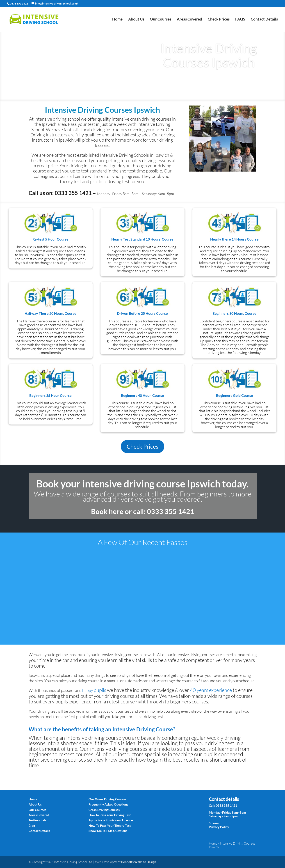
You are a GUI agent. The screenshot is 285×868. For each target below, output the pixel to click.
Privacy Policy (219, 827)
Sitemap (215, 823)
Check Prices (219, 20)
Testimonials (37, 820)
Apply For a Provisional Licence (111, 820)
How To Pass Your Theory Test (110, 826)
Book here (107, 511)
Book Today (209, 79)
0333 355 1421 (226, 805)
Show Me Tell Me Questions (108, 831)
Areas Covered (189, 20)
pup (100, 690)
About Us (136, 20)
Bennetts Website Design (139, 862)
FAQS (240, 20)
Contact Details (264, 20)
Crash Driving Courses (104, 810)
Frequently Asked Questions (108, 804)
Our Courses (161, 20)
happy (88, 690)
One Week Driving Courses (107, 799)
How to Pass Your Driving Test (110, 815)
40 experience (211, 690)
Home (117, 20)
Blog (32, 826)
